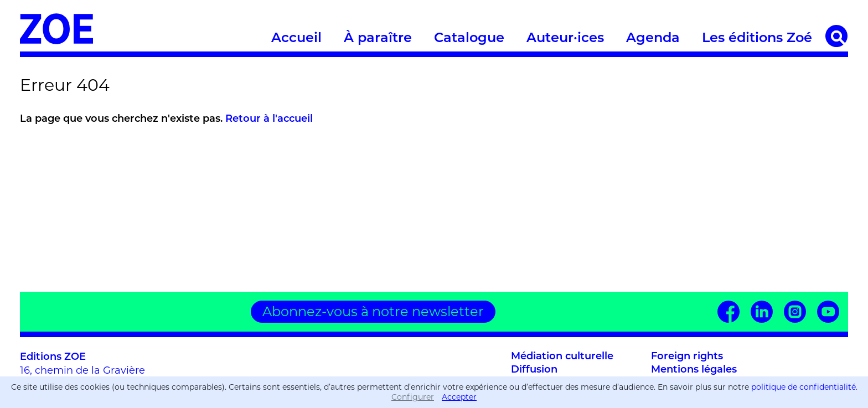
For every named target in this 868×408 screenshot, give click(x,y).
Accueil (296, 39)
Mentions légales (694, 370)
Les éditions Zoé (757, 39)
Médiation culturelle (562, 357)
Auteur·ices (565, 39)
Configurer (413, 397)
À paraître (378, 39)
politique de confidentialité (804, 387)
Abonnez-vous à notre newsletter (373, 311)
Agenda (653, 39)
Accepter (459, 397)
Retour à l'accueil (269, 119)
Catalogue (469, 39)
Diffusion (534, 370)
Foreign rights (687, 357)
